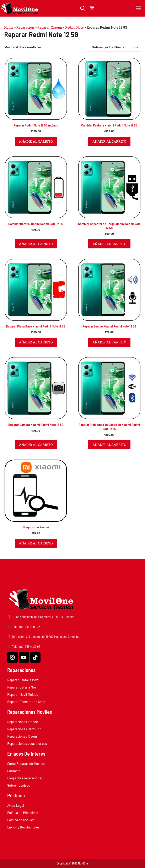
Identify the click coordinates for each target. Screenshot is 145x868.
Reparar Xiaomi (50, 27)
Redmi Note (74, 27)
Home (9, 27)
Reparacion (25, 27)
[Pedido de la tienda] (115, 47)
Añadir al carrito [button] (36, 141)
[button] (83, 8)
